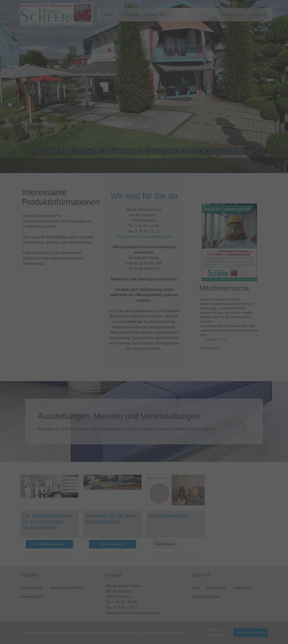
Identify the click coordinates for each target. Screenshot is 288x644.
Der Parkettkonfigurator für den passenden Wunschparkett (48, 522)
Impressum (242, 588)
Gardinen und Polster (67, 588)
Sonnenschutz (32, 597)
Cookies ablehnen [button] (215, 632)
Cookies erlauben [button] (251, 632)
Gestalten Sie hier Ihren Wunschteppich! (111, 519)
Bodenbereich (31, 588)
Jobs (195, 588)
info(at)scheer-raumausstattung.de (144, 250)
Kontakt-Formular (205, 597)
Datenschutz (216, 588)
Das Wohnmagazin (169, 516)
